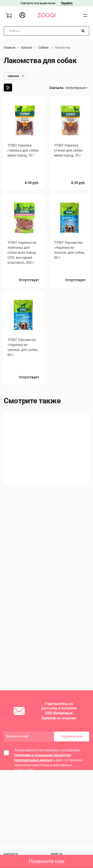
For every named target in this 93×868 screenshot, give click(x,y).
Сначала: (57, 88)
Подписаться (72, 736)
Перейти (67, 3)
